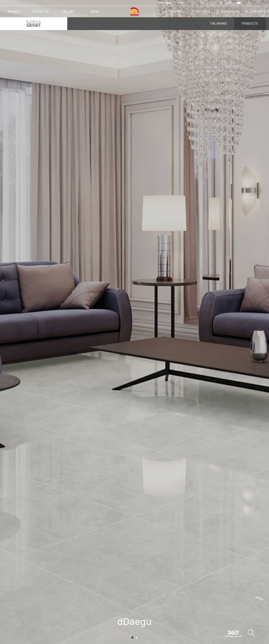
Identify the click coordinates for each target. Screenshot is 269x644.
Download (164, 3)
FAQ (181, 3)
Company (174, 12)
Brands (14, 12)
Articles (201, 12)
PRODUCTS (250, 24)
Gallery (68, 12)
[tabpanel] (134, 322)
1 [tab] (132, 638)
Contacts (255, 12)
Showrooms (228, 12)
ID (202, 3)
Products (41, 12)
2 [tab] (137, 638)
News (95, 12)
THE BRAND (218, 24)
